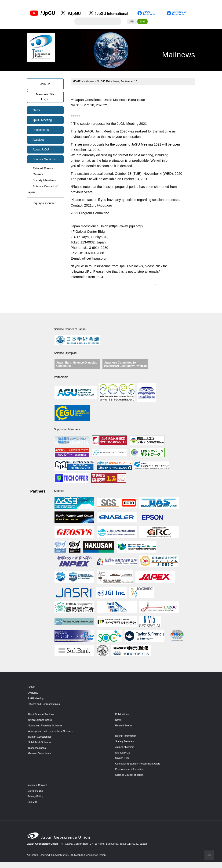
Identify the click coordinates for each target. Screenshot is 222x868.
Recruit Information (126, 736)
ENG (142, 22)
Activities (39, 140)
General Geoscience (40, 754)
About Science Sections (41, 714)
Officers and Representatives (44, 704)
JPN (132, 22)
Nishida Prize (123, 753)
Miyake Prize (123, 758)
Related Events (43, 169)
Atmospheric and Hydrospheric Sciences (52, 731)
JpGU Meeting (42, 120)
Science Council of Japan (42, 190)
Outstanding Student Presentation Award (139, 764)
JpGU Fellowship (125, 747)
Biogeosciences (37, 748)
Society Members (44, 181)
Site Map (33, 802)
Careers (38, 175)
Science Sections (44, 159)
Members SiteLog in (45, 97)
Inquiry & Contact (44, 203)
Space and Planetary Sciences (46, 726)
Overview (33, 693)
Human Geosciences (40, 737)
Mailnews (89, 82)
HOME (77, 82)
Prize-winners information (130, 770)
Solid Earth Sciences (40, 743)
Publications (41, 130)
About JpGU (41, 150)
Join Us (45, 84)
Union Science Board (41, 720)
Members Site (36, 791)
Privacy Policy (36, 797)
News (36, 110)
